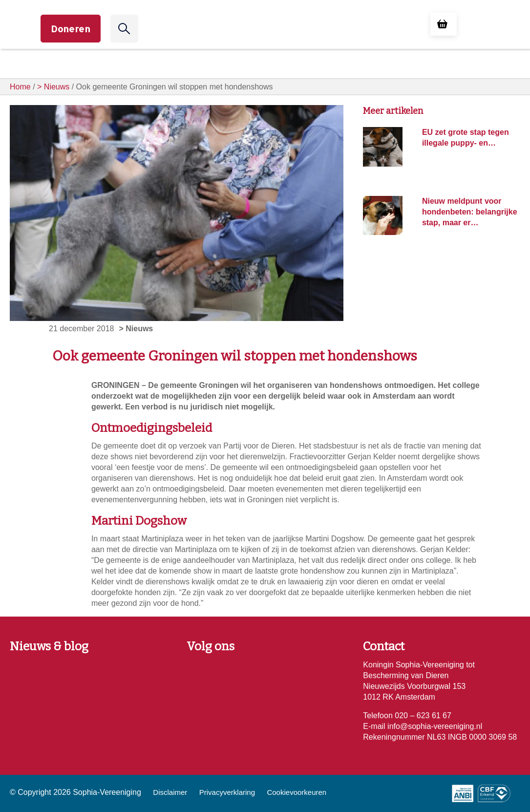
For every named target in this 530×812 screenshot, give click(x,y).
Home (20, 87)
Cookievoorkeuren (297, 792)
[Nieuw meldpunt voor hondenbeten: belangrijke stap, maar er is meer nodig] (383, 215)
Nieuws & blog (49, 646)
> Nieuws (53, 87)
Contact (384, 646)
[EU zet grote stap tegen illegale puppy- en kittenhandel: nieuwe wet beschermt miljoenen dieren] (383, 146)
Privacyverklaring (227, 792)
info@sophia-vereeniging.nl (434, 726)
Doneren (71, 29)
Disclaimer (170, 792)
